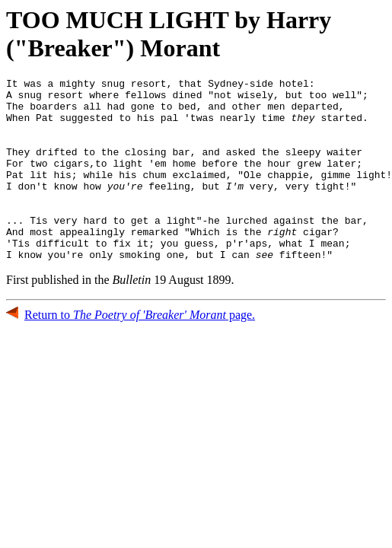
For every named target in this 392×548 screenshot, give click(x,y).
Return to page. (140, 351)
